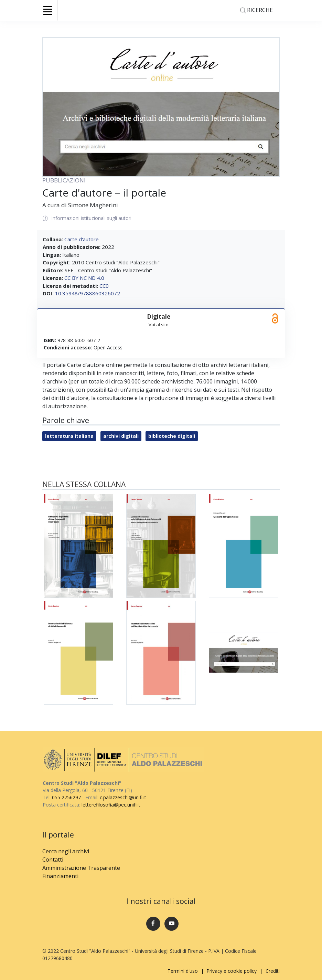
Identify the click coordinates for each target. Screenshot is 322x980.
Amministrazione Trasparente (81, 868)
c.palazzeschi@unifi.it (123, 797)
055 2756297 (66, 797)
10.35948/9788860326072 (88, 293)
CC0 (104, 286)
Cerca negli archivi (66, 851)
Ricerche (256, 10)
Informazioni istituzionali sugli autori (87, 219)
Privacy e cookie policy (232, 971)
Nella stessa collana (84, 484)
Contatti (53, 860)
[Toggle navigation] (47, 10)
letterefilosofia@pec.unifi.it (111, 805)
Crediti (273, 971)
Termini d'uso (183, 971)
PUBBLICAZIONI (64, 180)
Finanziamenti (60, 876)
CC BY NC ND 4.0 (84, 278)
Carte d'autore (82, 239)
